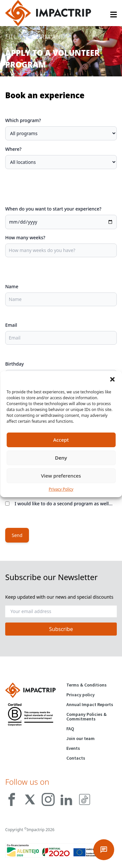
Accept (61, 440)
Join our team (81, 738)
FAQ (70, 729)
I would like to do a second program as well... (64, 504)
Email (11, 325)
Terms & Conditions (87, 685)
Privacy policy (81, 695)
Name (12, 286)
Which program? (23, 120)
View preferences (61, 476)
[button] (112, 379)
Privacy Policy (61, 489)
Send (17, 535)
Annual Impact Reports (90, 704)
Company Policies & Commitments (87, 717)
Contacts (76, 758)
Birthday (14, 364)
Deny (61, 458)
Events (73, 748)
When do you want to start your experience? (53, 209)
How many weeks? (25, 237)
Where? (13, 149)
